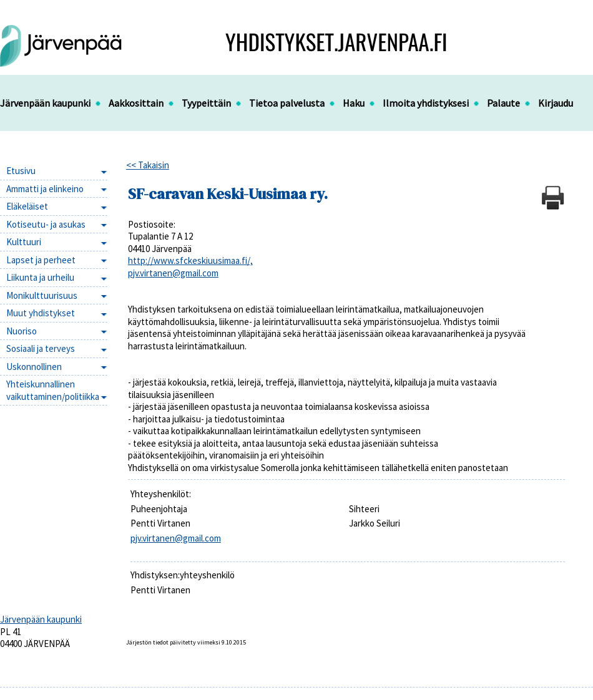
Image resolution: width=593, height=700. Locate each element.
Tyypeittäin (206, 103)
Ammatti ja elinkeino (45, 189)
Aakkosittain (136, 103)
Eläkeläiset (27, 206)
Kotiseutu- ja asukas (46, 224)
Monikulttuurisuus (42, 295)
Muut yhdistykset (41, 313)
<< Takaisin (148, 165)
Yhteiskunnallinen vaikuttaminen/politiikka (53, 390)
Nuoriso (22, 331)
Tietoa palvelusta (287, 103)
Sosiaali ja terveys (41, 348)
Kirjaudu (556, 103)
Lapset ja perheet (41, 260)
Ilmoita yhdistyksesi (426, 103)
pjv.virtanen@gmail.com (173, 273)
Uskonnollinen (34, 367)
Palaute (503, 103)
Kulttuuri (24, 242)
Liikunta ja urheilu (40, 277)
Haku (354, 103)
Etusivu (21, 171)
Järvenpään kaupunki (45, 103)
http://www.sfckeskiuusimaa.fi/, (190, 260)
